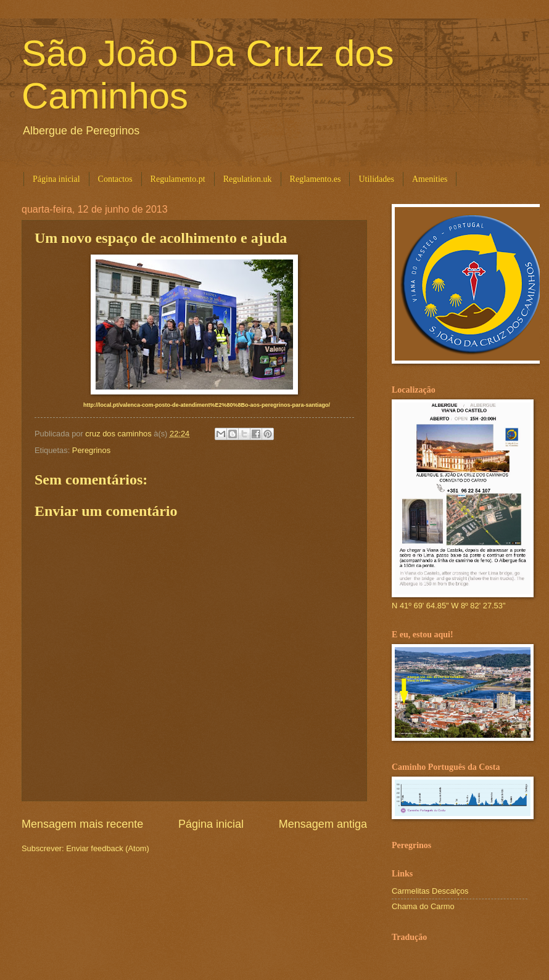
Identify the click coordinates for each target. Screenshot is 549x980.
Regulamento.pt (178, 179)
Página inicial (56, 179)
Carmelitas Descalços (430, 891)
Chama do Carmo (423, 906)
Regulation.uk (248, 179)
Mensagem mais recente (82, 824)
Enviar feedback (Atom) (108, 848)
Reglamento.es (316, 179)
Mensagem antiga (323, 824)
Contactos (115, 179)
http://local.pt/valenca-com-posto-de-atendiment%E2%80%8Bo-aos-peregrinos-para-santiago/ (207, 405)
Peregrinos (91, 450)
